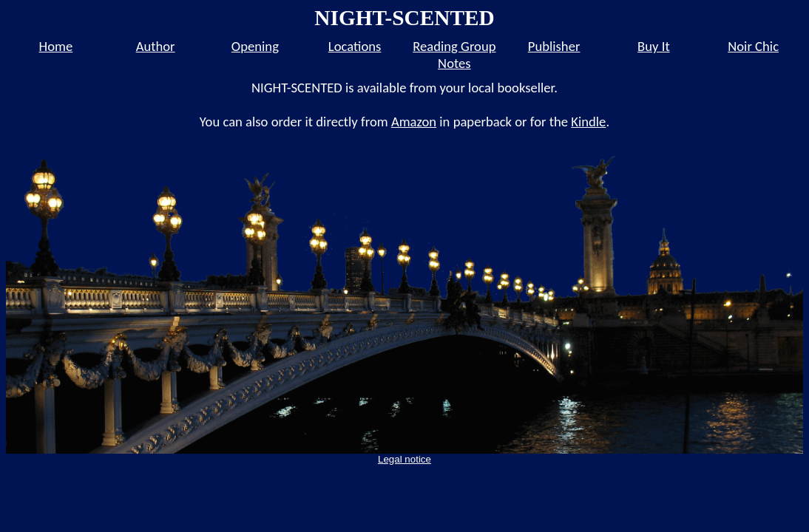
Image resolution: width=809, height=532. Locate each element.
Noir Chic (753, 46)
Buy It (654, 46)
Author (156, 46)
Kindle (588, 122)
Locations (355, 46)
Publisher (554, 46)
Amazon (414, 122)
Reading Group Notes (454, 55)
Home (56, 46)
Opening (255, 46)
